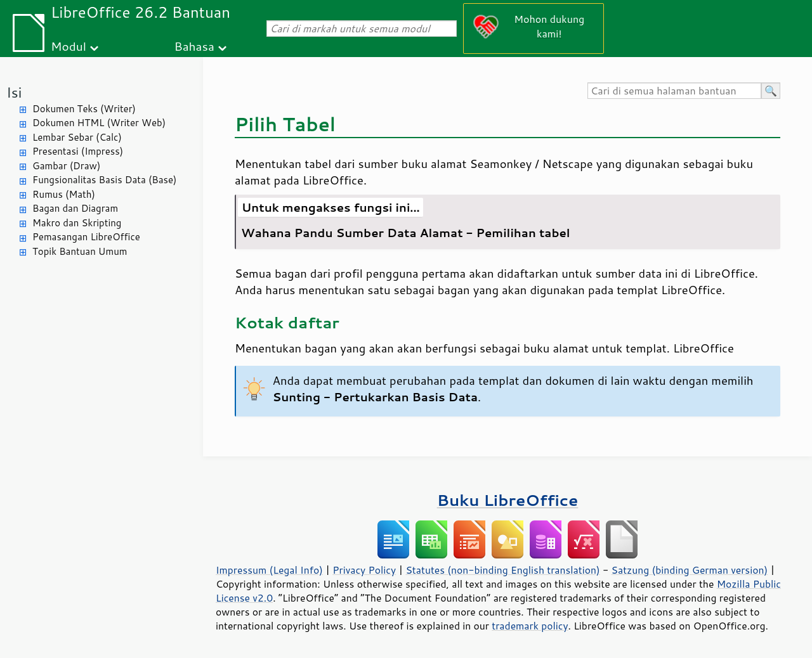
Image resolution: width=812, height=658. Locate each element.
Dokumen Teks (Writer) (84, 109)
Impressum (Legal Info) (269, 570)
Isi (14, 92)
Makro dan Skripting (77, 223)
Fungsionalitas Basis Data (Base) (105, 180)
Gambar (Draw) (66, 166)
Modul (69, 46)
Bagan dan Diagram (75, 208)
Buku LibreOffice (508, 500)
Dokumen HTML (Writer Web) (99, 123)
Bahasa (194, 46)
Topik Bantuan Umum (80, 251)
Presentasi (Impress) (78, 151)
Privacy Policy (364, 570)
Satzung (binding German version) (690, 570)
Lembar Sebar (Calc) (77, 137)
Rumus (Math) (64, 194)
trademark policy (530, 626)
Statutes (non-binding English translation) (502, 570)
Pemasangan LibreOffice (86, 237)
